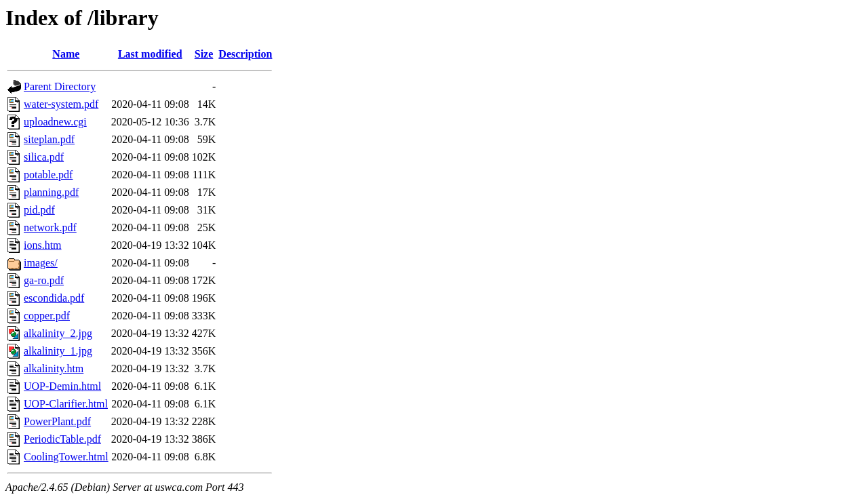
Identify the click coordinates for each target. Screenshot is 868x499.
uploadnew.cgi (55, 122)
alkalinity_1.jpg (58, 351)
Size (204, 54)
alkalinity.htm (54, 368)
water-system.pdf (61, 104)
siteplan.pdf (49, 139)
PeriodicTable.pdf (62, 439)
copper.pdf (47, 316)
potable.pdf (48, 175)
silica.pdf (44, 157)
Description (245, 54)
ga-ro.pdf (44, 280)
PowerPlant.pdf (57, 421)
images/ (41, 263)
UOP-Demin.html (62, 386)
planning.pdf (51, 192)
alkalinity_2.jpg (58, 333)
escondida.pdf (54, 298)
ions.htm (43, 245)
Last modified (150, 54)
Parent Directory (60, 86)
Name (66, 54)
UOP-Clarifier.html (66, 404)
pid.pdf (39, 210)
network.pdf (50, 227)
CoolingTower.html (66, 457)
